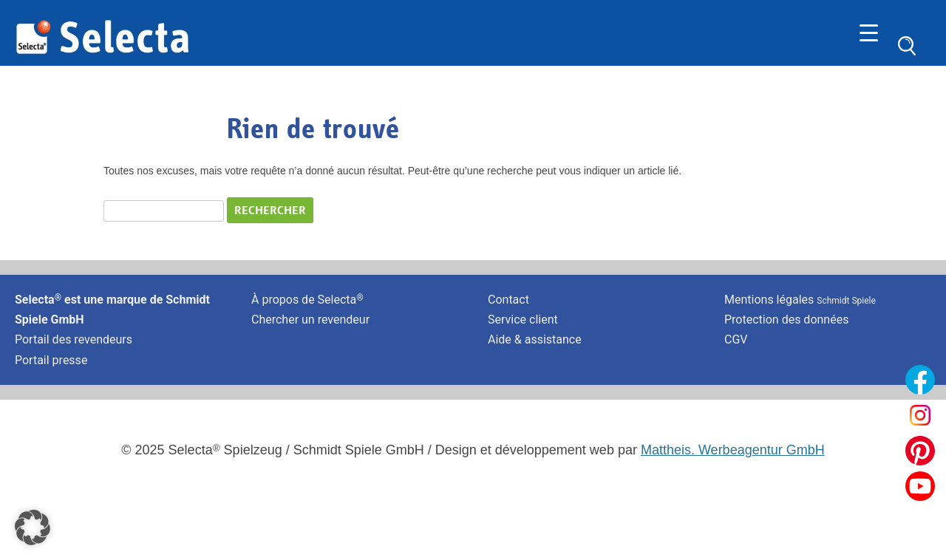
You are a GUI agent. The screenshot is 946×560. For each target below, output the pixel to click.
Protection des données (786, 320)
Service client (523, 320)
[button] (33, 527)
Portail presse (51, 360)
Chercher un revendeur (310, 320)
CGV (736, 339)
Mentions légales (800, 300)
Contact (508, 300)
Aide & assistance (535, 339)
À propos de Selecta (307, 300)
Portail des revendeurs (74, 339)
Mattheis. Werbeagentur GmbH (733, 450)
